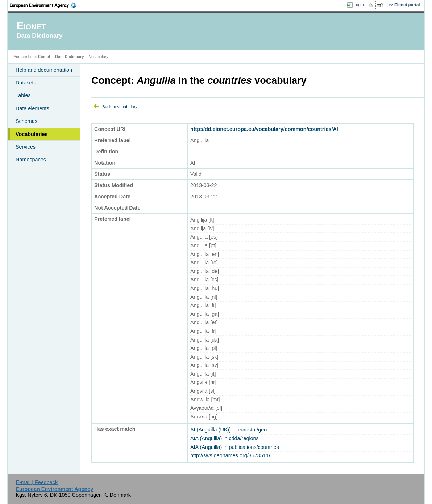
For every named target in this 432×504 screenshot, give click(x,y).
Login (359, 5)
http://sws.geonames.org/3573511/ (230, 455)
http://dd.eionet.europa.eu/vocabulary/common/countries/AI (264, 129)
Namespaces (31, 160)
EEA (45, 5)
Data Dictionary (69, 57)
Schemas (26, 121)
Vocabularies (32, 134)
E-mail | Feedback (37, 482)
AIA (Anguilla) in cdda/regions (225, 438)
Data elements (32, 108)
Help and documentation (44, 70)
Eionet (44, 57)
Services (26, 147)
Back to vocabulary (120, 107)
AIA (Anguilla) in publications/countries (235, 447)
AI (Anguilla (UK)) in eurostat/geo (229, 430)
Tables (23, 95)
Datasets (26, 83)
